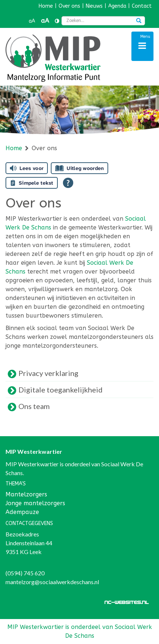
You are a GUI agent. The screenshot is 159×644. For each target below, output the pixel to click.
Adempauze (22, 512)
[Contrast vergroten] (57, 21)
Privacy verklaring (48, 373)
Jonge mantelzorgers (35, 503)
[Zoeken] (139, 21)
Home (14, 148)
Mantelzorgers (26, 494)
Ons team (34, 406)
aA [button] (32, 21)
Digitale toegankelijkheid (61, 390)
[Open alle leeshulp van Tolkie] (68, 183)
